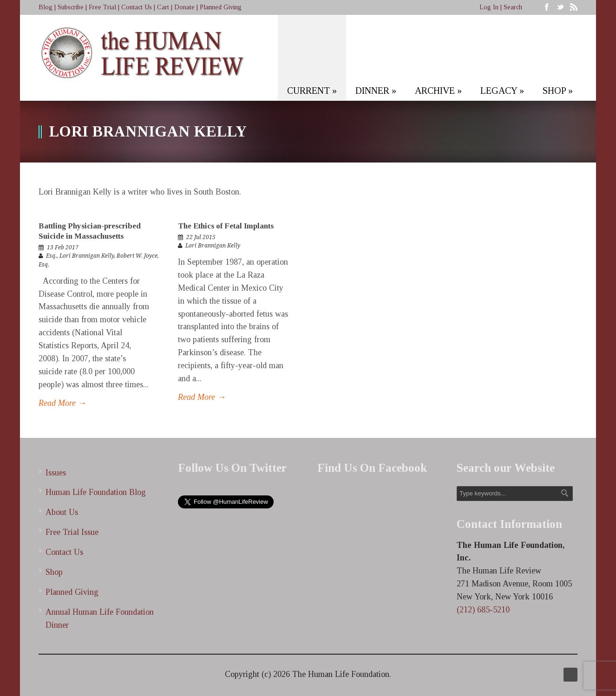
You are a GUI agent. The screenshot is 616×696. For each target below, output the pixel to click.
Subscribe (71, 7)
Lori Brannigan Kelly (87, 256)
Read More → (62, 403)
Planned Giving (221, 7)
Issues (56, 473)
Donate (184, 7)
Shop (54, 572)
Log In (489, 7)
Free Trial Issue (72, 532)
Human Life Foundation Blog (96, 492)
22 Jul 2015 (201, 237)
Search (513, 7)
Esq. (51, 256)
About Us (62, 512)
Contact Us (137, 7)
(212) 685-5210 (483, 610)
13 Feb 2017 (63, 247)
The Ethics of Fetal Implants (226, 226)
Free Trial (102, 7)
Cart (163, 7)
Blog (46, 7)
